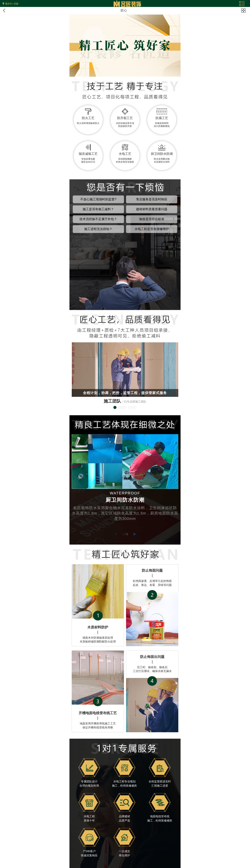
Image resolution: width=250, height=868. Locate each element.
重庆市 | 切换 (12, 4)
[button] (115, 407)
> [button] (134, 534)
